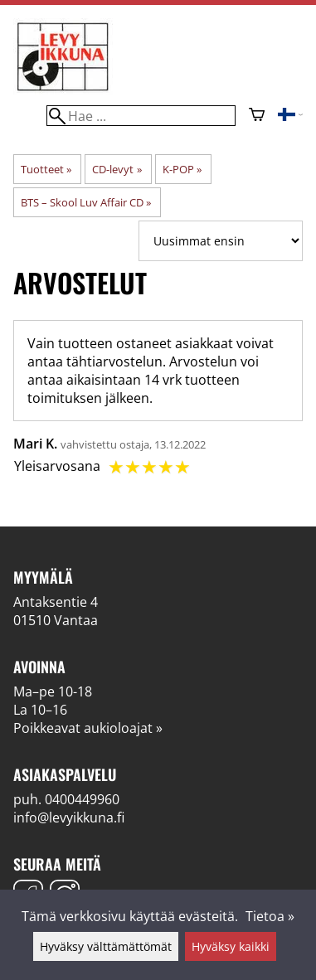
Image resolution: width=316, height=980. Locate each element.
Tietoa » (270, 916)
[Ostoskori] (257, 116)
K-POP (182, 169)
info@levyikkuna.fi (69, 817)
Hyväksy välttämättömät (106, 946)
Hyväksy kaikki (231, 946)
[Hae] (141, 116)
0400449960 (82, 799)
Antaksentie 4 (56, 602)
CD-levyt (117, 169)
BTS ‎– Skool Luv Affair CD (86, 202)
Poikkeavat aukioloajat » (88, 728)
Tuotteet (46, 169)
